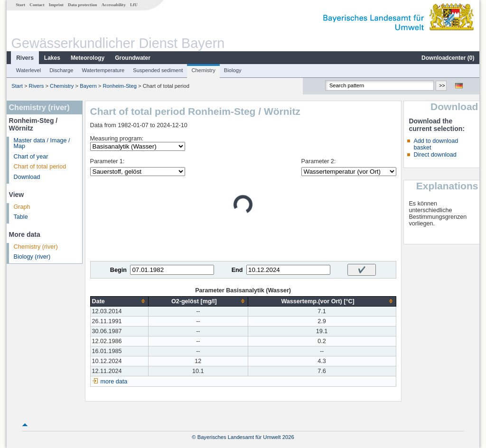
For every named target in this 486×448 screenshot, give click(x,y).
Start (20, 5)
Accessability (114, 5)
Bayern (88, 86)
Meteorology (88, 58)
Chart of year (31, 157)
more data (114, 382)
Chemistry (203, 70)
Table (21, 217)
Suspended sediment (158, 70)
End (237, 270)
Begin (118, 270)
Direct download (435, 155)
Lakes (52, 58)
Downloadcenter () (448, 58)
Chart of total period (40, 167)
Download (27, 177)
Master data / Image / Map (42, 144)
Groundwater (133, 58)
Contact (37, 5)
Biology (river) (32, 257)
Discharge (61, 70)
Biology (233, 70)
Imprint (56, 5)
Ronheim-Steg (120, 86)
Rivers (25, 58)
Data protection (82, 5)
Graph (22, 207)
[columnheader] (119, 301)
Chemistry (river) (36, 247)
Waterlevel (28, 70)
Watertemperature (103, 70)
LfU (134, 5)
